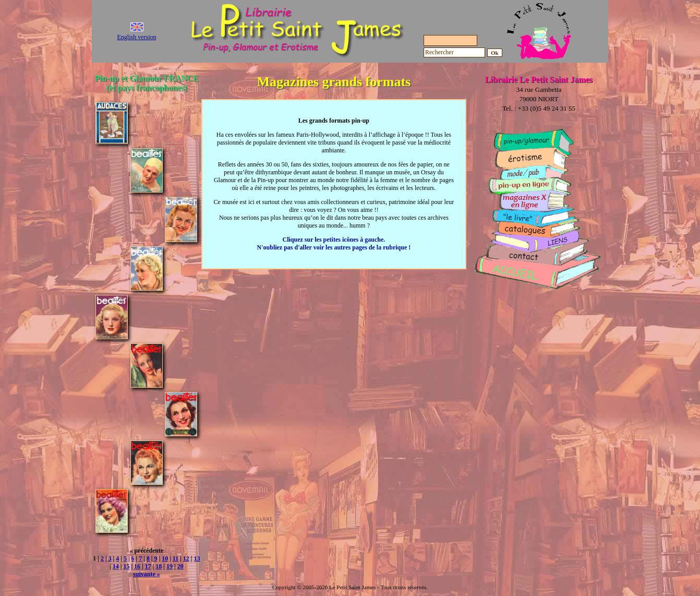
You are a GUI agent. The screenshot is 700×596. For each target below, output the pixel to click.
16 (137, 566)
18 (159, 566)
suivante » (147, 574)
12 (186, 558)
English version (137, 37)
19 (170, 566)
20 (180, 566)
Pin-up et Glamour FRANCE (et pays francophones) (146, 83)
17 (148, 566)
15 (126, 566)
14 (116, 566)
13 (197, 558)
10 (165, 558)
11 (176, 558)
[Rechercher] (454, 52)
